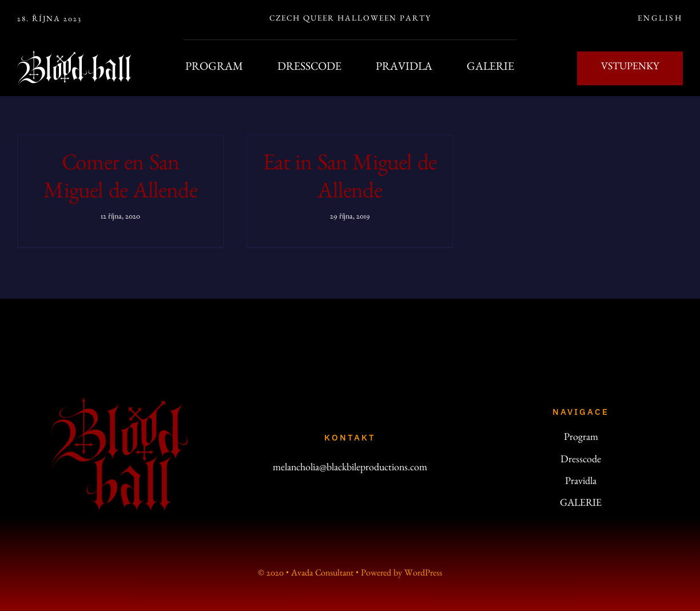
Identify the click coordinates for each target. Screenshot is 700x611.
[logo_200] (119, 402)
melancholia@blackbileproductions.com (350, 469)
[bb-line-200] (74, 55)
